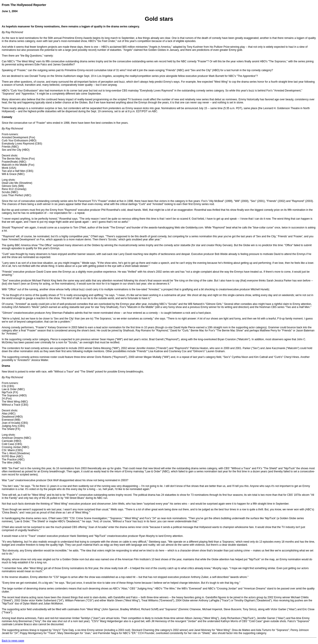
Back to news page (13, 641)
